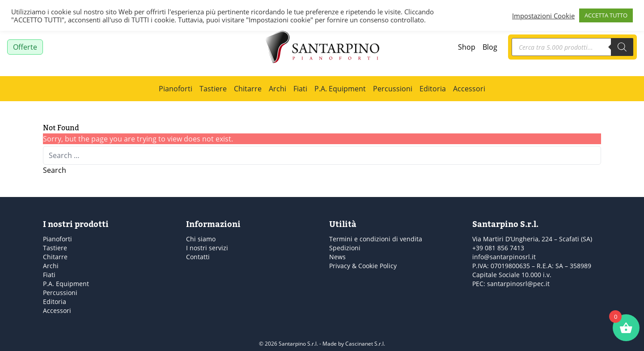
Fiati (300, 89)
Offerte (25, 47)
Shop (467, 47)
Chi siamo (201, 239)
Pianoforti (176, 89)
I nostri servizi (207, 248)
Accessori (469, 89)
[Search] (622, 47)
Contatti (198, 257)
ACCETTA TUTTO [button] (606, 15)
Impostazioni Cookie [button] (543, 16)
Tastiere (213, 89)
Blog (490, 47)
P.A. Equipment (340, 89)
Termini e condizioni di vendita (376, 239)
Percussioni (393, 89)
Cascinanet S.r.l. (365, 344)
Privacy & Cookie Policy (363, 266)
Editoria (433, 89)
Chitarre (248, 89)
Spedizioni (345, 248)
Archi (278, 89)
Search (55, 170)
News (337, 257)
